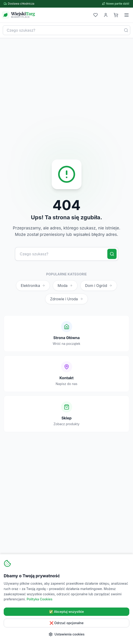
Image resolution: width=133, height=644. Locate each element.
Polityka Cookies (39, 599)
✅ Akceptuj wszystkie (66, 612)
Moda (65, 286)
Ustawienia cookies (67, 634)
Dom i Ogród (99, 286)
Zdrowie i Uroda (66, 299)
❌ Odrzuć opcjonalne (66, 623)
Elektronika (33, 286)
